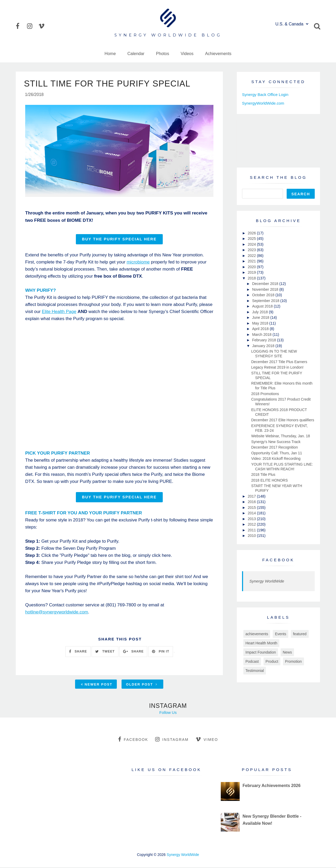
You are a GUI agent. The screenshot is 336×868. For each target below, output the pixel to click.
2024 (252, 244)
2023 (252, 250)
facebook (133, 740)
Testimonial (255, 671)
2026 (252, 233)
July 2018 (260, 312)
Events (280, 634)
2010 (252, 536)
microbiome (138, 263)
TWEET (105, 652)
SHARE (78, 652)
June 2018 (261, 317)
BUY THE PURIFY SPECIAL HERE (119, 240)
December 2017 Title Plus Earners (279, 362)
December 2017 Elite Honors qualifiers (283, 420)
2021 (252, 261)
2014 (252, 513)
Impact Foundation (261, 652)
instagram (172, 740)
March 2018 (262, 335)
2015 (252, 508)
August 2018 (263, 306)
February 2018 (264, 340)
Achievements (218, 54)
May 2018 (261, 323)
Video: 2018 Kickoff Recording (276, 459)
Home (110, 54)
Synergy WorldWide (267, 581)
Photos (162, 54)
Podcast (252, 661)
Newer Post (97, 685)
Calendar (136, 54)
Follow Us (168, 713)
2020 (252, 267)
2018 (252, 278)
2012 (252, 524)
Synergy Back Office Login (265, 95)
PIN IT (161, 652)
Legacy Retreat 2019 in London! (277, 367)
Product (272, 661)
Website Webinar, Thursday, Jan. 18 (281, 436)
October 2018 (264, 295)
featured (300, 634)
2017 (252, 496)
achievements (257, 634)
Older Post (142, 685)
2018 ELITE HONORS (269, 480)
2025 (252, 239)
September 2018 (266, 301)
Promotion (293, 661)
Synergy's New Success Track (276, 442)
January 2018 (264, 346)
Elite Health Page (59, 312)
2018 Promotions (265, 394)
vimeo (207, 740)
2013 (252, 519)
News (287, 652)
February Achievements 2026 (272, 787)
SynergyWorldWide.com (263, 103)
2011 (252, 530)
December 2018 (266, 284)
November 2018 (266, 289)
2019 (252, 272)
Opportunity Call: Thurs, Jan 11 (277, 453)
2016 (252, 502)
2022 (252, 256)
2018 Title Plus (263, 475)
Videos (187, 54)
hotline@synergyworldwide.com (57, 613)
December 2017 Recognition (274, 447)
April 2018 (261, 329)
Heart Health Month (261, 643)
